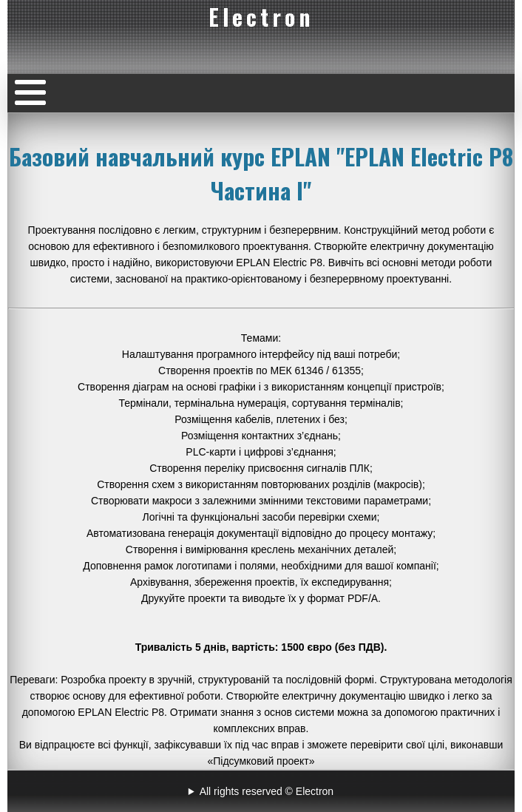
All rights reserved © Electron (267, 791)
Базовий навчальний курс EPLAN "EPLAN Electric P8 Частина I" (261, 173)
